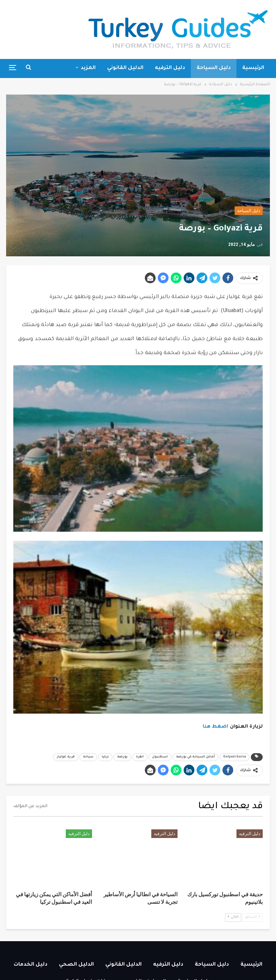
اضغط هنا (216, 727)
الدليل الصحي (76, 965)
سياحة (88, 757)
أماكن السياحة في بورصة (195, 757)
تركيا (105, 757)
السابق (252, 917)
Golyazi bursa (234, 757)
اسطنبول (160, 757)
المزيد (88, 68)
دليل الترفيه (170, 68)
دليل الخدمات (31, 965)
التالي (233, 917)
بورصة (122, 757)
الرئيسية (253, 68)
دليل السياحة (214, 68)
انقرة (140, 757)
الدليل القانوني (125, 68)
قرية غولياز (66, 757)
